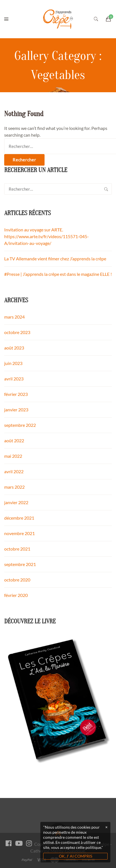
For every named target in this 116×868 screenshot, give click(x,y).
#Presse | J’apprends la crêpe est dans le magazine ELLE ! (58, 274)
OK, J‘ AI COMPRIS (76, 856)
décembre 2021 (19, 518)
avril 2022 (14, 471)
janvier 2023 (16, 410)
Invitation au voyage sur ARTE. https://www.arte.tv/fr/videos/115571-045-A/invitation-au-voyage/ (47, 236)
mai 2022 (13, 456)
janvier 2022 (16, 502)
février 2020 (16, 595)
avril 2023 (14, 379)
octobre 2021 (17, 549)
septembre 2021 (20, 564)
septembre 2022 (20, 425)
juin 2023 (13, 363)
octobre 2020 (17, 580)
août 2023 (14, 348)
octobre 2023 (17, 332)
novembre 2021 (19, 533)
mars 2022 (14, 487)
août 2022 (14, 440)
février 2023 (16, 394)
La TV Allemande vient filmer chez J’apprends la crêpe (55, 259)
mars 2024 (14, 317)
